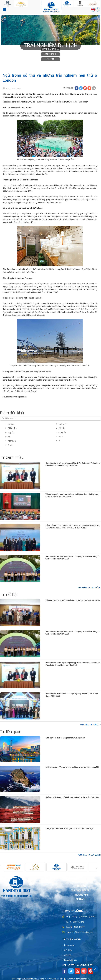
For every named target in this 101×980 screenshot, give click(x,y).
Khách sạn (81, 877)
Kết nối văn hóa (70, 960)
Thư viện (50, 59)
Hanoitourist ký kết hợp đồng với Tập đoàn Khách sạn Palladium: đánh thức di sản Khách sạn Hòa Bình (73, 464)
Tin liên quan (11, 732)
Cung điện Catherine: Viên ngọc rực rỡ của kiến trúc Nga (69, 828)
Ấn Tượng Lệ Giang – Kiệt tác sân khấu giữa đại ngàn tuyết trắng (73, 797)
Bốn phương (51, 54)
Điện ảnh (81, 899)
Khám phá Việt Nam (50, 49)
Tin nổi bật (9, 594)
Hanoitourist (69, 945)
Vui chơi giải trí (81, 890)
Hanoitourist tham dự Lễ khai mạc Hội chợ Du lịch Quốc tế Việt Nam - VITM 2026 (72, 695)
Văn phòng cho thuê (81, 882)
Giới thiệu (68, 950)
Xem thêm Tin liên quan (89, 855)
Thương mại (81, 895)
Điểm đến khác (13, 413)
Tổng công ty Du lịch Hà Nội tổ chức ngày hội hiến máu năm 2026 (73, 600)
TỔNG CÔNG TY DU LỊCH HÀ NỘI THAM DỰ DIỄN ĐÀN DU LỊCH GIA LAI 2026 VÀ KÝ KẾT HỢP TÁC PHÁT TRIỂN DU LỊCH (73, 527)
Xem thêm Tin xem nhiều (89, 588)
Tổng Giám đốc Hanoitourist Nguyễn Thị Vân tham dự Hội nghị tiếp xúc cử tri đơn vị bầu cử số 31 (72, 495)
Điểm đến (68, 955)
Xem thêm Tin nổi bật (90, 725)
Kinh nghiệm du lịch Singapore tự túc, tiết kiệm (65, 738)
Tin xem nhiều (12, 457)
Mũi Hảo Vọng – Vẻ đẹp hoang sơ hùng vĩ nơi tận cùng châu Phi (72, 767)
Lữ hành (81, 886)
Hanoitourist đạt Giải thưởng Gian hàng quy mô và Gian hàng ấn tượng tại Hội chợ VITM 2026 (73, 558)
